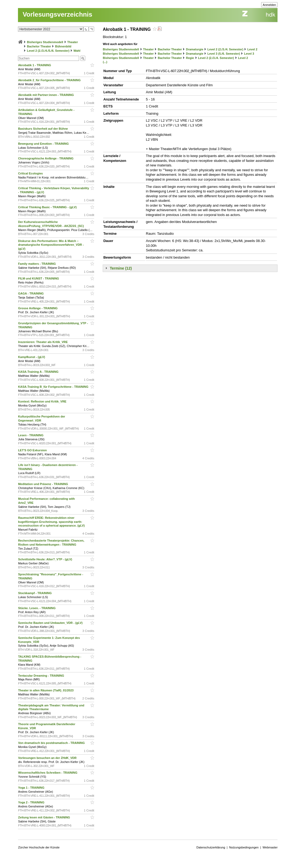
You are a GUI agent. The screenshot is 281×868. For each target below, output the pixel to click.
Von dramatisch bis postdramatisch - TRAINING (52, 743)
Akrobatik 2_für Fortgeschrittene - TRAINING (50, 80)
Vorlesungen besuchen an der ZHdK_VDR (48, 758)
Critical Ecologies (31, 173)
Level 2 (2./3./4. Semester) (225, 49)
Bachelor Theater (39, 46)
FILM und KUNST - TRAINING (39, 278)
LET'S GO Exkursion (33, 450)
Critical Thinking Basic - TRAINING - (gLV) (48, 207)
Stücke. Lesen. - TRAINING (37, 608)
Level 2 (252, 49)
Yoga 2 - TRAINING (32, 802)
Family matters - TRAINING (37, 264)
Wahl (77, 51)
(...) (105, 62)
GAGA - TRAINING (31, 293)
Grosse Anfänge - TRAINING (38, 308)
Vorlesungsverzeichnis (57, 14)
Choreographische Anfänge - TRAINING (46, 158)
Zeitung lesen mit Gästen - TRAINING (44, 817)
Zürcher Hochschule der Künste (39, 847)
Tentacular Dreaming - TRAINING (41, 676)
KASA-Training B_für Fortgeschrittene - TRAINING (53, 387)
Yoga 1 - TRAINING (32, 788)
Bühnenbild (63, 46)
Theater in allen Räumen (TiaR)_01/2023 (46, 690)
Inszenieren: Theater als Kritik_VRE (43, 342)
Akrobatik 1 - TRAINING (35, 65)
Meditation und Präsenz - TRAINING (43, 484)
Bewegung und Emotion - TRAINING (44, 144)
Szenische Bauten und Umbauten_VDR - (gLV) (51, 623)
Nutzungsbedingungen (244, 847)
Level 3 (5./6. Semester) (224, 54)
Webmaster (270, 847)
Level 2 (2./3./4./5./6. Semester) (48, 51)
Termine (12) (121, 268)
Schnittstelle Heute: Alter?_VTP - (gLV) (45, 559)
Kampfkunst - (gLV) (32, 357)
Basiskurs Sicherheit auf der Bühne (43, 129)
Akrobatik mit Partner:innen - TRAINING (46, 95)
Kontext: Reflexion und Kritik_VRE (42, 401)
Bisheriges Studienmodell (45, 42)
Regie (190, 58)
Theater (73, 42)
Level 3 (249, 54)
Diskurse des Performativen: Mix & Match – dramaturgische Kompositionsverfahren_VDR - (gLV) (51, 245)
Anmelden (269, 5)
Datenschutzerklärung (211, 847)
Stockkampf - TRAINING (35, 593)
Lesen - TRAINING (31, 435)
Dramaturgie (195, 49)
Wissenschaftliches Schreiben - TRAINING (48, 773)
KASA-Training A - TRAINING (39, 372)
